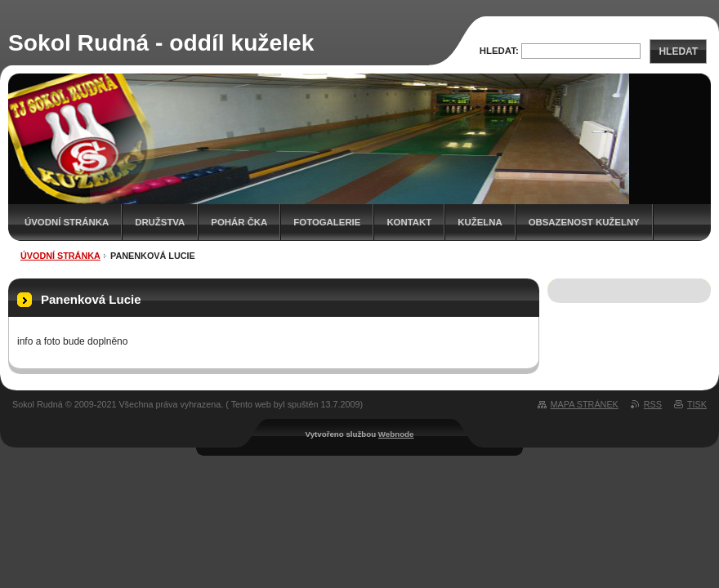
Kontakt (409, 222)
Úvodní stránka (67, 222)
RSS (653, 404)
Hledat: (499, 51)
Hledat (678, 51)
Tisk (697, 404)
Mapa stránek (585, 404)
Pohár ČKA (239, 222)
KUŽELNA (480, 222)
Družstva (160, 222)
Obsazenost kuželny (584, 222)
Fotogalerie (327, 222)
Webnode (396, 434)
